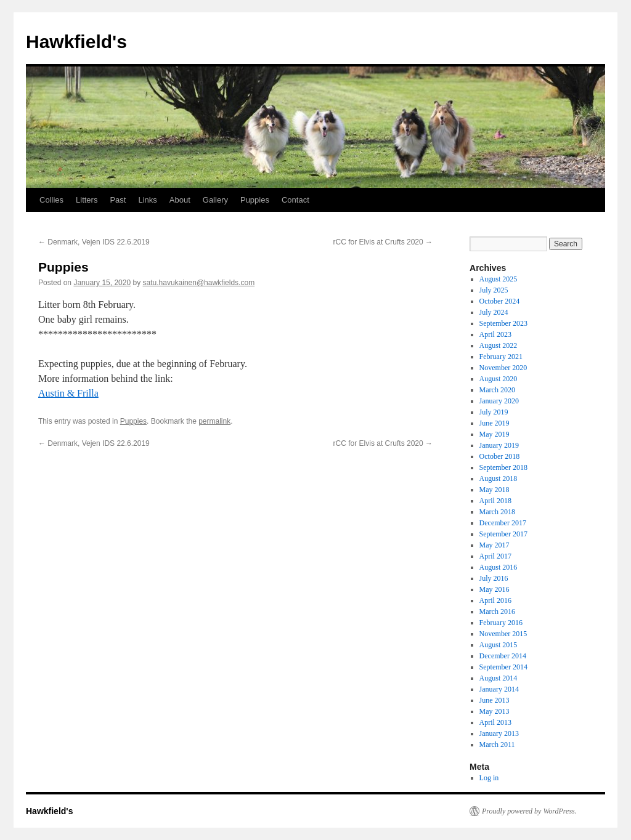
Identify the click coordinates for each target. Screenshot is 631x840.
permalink (214, 421)
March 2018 (497, 512)
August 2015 (499, 645)
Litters (87, 200)
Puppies (255, 200)
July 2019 (494, 412)
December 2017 (503, 523)
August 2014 (499, 678)
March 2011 (497, 745)
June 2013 (495, 700)
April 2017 (495, 556)
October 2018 (500, 456)
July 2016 (494, 578)
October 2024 (500, 301)
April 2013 (495, 722)
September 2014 (503, 667)
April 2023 (495, 334)
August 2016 (499, 567)
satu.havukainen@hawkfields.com (199, 283)
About (180, 200)
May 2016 (495, 589)
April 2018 (495, 501)
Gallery (215, 200)
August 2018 (499, 479)
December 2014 (503, 656)
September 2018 (503, 467)
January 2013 (499, 733)
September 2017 (503, 534)
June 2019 (495, 423)
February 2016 (501, 623)
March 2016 (497, 612)
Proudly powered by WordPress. (529, 811)
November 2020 (503, 368)
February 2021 (501, 357)
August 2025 (499, 279)
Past (118, 200)
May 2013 (495, 711)
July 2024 (494, 312)
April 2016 (495, 600)
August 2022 (499, 345)
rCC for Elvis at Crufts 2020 (383, 242)
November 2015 (503, 634)
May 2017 (495, 545)
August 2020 (499, 379)
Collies (51, 200)
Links (147, 200)
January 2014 (499, 689)
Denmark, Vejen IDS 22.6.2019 (94, 242)
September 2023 (503, 323)
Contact (295, 200)
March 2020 (497, 390)
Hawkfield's (76, 42)
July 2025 (494, 290)
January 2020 (499, 401)
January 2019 (499, 445)
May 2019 (495, 434)
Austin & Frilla (68, 393)
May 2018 (495, 490)
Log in (489, 778)
